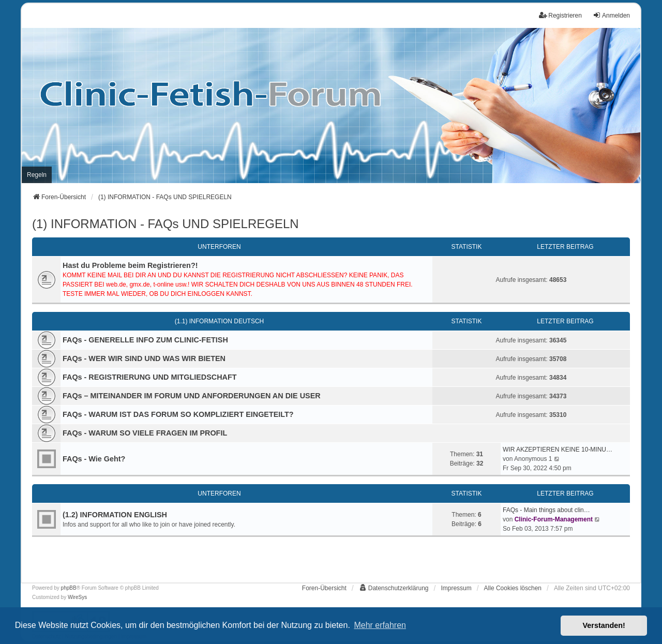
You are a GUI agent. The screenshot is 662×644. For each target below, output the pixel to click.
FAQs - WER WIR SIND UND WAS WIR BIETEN (144, 358)
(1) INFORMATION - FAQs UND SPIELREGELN (165, 224)
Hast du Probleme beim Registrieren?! (130, 265)
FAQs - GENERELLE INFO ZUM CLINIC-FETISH (145, 340)
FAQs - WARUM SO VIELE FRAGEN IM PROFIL (145, 433)
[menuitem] (37, 175)
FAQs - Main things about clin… (546, 510)
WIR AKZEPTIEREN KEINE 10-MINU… (558, 450)
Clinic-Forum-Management (554, 519)
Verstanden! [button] (604, 625)
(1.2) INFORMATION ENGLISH (115, 515)
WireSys (77, 597)
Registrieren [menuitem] (560, 15)
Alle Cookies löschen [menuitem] (513, 588)
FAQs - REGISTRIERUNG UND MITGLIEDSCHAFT (150, 377)
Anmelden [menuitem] (611, 15)
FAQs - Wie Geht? (94, 459)
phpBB (69, 588)
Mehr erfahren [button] (380, 625)
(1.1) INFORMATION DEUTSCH (219, 321)
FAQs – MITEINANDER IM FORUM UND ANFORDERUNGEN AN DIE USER (192, 396)
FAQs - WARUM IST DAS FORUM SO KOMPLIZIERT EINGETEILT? (178, 414)
